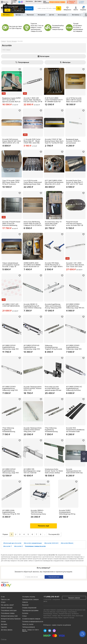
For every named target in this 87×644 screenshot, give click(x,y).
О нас (3, 597)
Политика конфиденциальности (33, 621)
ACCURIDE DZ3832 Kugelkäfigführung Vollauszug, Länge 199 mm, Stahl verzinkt (75, 307)
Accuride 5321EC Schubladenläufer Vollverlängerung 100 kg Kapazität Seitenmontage (68, 513)
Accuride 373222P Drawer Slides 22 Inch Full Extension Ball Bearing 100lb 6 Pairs (11, 224)
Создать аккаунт (81, 2)
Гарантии (4, 627)
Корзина (83, 8)
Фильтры (65, 62)
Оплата (3, 621)
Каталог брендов (7, 608)
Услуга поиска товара (57, 2)
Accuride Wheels (68, 543)
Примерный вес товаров (30, 599)
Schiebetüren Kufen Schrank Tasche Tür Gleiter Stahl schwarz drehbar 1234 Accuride (54, 472)
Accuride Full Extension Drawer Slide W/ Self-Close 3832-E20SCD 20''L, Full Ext (12, 142)
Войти (76, 8)
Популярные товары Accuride (35, 546)
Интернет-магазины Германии (11, 619)
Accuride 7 (8, 546)
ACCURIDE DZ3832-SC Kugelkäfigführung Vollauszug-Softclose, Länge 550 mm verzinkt (74, 389)
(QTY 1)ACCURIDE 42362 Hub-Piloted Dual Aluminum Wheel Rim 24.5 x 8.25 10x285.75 (54, 183)
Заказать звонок (74, 598)
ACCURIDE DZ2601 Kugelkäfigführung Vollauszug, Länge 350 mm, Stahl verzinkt (10, 389)
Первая (5, 534)
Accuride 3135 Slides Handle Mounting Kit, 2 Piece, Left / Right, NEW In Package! (54, 266)
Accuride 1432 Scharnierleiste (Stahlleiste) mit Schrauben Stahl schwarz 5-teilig (75, 431)
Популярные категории (9, 610)
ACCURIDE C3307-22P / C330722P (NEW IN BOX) (11, 305)
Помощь (4, 639)
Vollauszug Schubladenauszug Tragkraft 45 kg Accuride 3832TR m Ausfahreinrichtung (53, 349)
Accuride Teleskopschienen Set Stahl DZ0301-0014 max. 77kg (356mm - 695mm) (75, 472)
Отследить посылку (29, 597)
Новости (25, 602)
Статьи (24, 616)
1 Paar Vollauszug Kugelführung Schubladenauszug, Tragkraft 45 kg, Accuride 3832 (11, 432)
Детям (52, 15)
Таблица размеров (29, 627)
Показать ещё (43, 526)
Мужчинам (30, 15)
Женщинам (41, 15)
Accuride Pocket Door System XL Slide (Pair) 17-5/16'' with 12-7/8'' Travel (75, 182)
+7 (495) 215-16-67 (14, 2)
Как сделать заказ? (7, 605)
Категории (44, 56)
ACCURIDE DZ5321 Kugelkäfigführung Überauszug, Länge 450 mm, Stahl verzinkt (11, 472)
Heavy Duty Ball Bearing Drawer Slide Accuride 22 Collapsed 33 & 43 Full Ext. (33, 224)
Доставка (38, 1)
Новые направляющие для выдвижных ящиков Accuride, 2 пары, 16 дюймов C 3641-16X (11, 266)
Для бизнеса (46, 2)
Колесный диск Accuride (13, 543)
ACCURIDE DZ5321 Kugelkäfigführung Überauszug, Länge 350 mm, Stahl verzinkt (10, 348)
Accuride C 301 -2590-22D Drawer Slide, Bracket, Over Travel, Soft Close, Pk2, (75, 266)
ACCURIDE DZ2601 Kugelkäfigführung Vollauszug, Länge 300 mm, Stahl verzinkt (74, 348)
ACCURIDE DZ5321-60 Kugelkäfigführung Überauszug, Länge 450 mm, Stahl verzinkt (32, 348)
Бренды (19, 15)
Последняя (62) (54, 534)
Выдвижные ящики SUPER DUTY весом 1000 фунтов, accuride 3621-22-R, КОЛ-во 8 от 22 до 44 (12, 101)
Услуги (3, 602)
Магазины (7, 15)
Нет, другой (18, 10)
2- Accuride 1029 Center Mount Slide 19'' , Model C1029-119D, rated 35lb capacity (32, 142)
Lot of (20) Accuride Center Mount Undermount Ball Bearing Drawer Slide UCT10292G (33, 183)
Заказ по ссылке (72, 2)
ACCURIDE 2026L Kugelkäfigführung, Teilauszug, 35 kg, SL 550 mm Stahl (11, 513)
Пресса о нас (5, 599)
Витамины (77, 15)
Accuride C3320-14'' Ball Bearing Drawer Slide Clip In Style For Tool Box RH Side (54, 141)
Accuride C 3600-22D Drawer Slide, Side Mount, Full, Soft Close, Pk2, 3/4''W (33, 100)
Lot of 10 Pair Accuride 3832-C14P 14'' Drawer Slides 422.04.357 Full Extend (74, 101)
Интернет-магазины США (9, 616)
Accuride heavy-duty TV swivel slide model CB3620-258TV (53, 224)
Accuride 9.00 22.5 (52, 543)
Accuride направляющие (33, 543)
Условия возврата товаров (31, 619)
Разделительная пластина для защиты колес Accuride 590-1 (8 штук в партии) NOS (75, 224)
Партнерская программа (30, 610)
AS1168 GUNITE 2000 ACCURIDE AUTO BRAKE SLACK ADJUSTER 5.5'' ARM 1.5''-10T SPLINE (32, 266)
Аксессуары (63, 15)
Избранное (67, 8)
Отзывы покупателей (29, 608)
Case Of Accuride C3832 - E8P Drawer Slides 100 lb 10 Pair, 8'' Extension (11, 182)
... (45, 534)
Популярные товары (8, 613)
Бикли (24, 630)
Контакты (29, 1)
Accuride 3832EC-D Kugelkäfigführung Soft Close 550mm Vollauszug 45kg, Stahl (32, 307)
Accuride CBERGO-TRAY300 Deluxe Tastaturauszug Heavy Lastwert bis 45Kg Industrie (38, 514)
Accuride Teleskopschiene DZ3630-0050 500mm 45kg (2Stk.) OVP (33, 430)
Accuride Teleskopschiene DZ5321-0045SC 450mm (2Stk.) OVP (33, 388)
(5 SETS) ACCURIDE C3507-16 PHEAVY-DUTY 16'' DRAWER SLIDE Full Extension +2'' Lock (54, 101)
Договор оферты (7, 630)
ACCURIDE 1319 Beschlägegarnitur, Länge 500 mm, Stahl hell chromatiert (32, 472)
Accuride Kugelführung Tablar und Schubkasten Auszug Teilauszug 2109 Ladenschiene (53, 307)
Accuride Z (19, 546)
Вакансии (25, 605)
